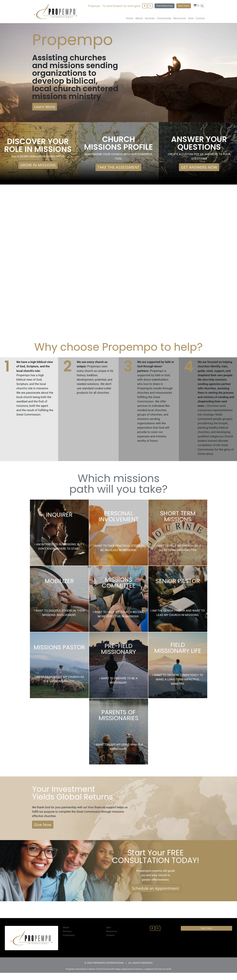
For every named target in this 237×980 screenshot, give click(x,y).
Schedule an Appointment (155, 895)
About (139, 18)
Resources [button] (180, 18)
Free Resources (165, 6)
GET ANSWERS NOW (199, 170)
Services (67, 939)
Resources (112, 939)
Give (191, 18)
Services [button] (150, 18)
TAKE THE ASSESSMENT (118, 170)
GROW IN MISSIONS (38, 167)
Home (129, 18)
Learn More (45, 109)
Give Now (43, 831)
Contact (200, 18)
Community (69, 943)
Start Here (184, 6)
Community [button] (164, 18)
